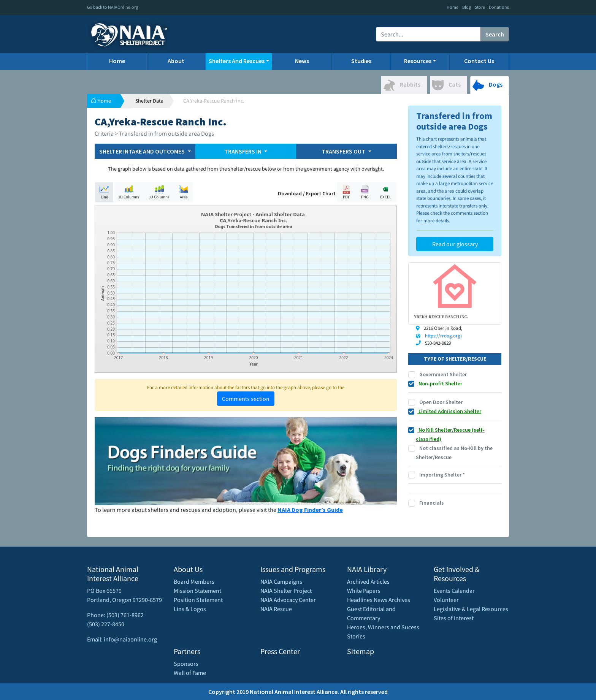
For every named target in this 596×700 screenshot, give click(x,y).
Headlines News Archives (379, 600)
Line (104, 192)
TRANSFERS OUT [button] (344, 151)
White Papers (364, 591)
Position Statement (198, 600)
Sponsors (186, 664)
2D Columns (129, 192)
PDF (346, 192)
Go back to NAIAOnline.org (113, 7)
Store (480, 7)
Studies (361, 61)
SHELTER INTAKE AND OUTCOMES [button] (143, 151)
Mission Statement (197, 591)
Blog (467, 7)
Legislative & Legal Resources (471, 609)
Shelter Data (149, 101)
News (302, 61)
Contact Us (479, 61)
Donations (499, 7)
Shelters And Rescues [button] (237, 61)
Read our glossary (455, 244)
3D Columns (159, 192)
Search (495, 34)
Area (184, 192)
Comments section (246, 399)
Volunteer (446, 600)
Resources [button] (418, 61)
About (176, 61)
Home (453, 7)
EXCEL (385, 192)
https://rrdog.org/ (444, 336)
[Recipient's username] (428, 34)
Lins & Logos (190, 609)
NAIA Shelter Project (286, 591)
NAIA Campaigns (281, 581)
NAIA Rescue (276, 609)
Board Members (194, 581)
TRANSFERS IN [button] (243, 151)
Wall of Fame (190, 673)
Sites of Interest (454, 618)
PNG (365, 192)
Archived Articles (368, 581)
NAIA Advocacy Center (288, 600)
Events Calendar (454, 591)
